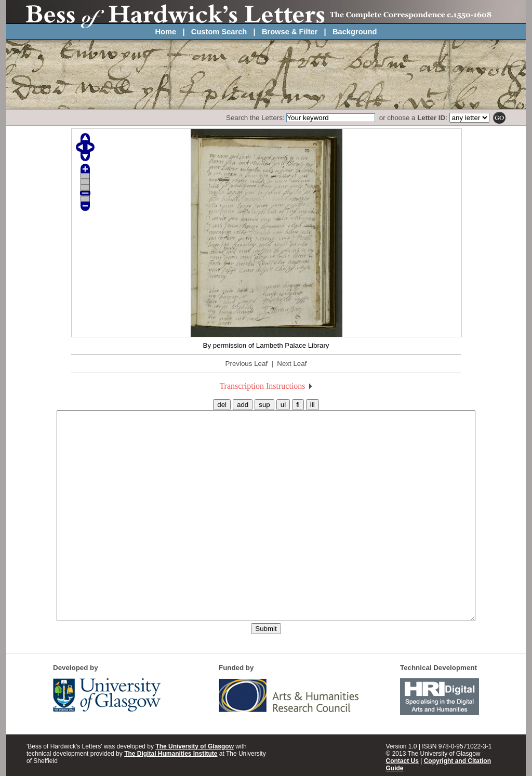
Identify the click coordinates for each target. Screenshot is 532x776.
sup (264, 405)
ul (283, 405)
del (222, 405)
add (243, 405)
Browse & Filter (290, 32)
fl (298, 405)
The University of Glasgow (195, 746)
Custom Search (219, 32)
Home (166, 32)
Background (355, 32)
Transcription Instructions (266, 386)
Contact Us (402, 761)
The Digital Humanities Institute (171, 754)
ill (312, 405)
